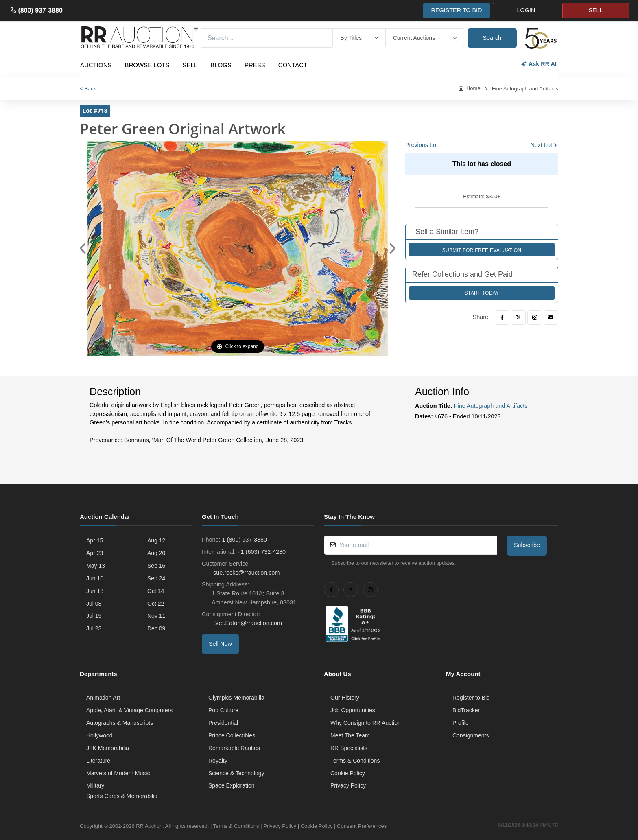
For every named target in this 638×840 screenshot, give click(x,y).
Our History (345, 698)
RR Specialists (349, 748)
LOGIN (526, 10)
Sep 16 (156, 566)
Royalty (218, 761)
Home (473, 88)
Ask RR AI (539, 64)
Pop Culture (223, 710)
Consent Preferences (362, 826)
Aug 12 (156, 540)
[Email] (551, 317)
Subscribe (527, 545)
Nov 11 (156, 616)
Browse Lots (147, 65)
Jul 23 (94, 628)
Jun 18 (95, 591)
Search (492, 38)
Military (95, 785)
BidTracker (466, 710)
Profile (461, 723)
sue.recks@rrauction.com (246, 573)
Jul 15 (94, 616)
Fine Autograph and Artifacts (525, 89)
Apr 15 (95, 540)
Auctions (96, 65)
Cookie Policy (348, 773)
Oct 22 (156, 604)
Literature (98, 761)
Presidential (223, 723)
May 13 (96, 566)
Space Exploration (232, 785)
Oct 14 (156, 591)
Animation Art (103, 698)
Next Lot (541, 145)
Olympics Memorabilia (236, 698)
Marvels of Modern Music (118, 773)
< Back (88, 89)
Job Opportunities (353, 710)
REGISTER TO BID (456, 10)
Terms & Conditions (355, 761)
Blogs (221, 65)
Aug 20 (156, 553)
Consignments (471, 735)
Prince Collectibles (232, 735)
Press (255, 65)
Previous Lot (422, 145)
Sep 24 (156, 578)
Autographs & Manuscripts (120, 723)
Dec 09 (156, 628)
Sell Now (220, 644)
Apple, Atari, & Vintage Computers (129, 710)
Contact (293, 65)
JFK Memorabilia (108, 748)
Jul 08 (94, 604)
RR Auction (149, 826)
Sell (190, 65)
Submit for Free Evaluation (482, 250)
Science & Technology (236, 773)
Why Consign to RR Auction (366, 723)
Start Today (482, 293)
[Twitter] (518, 317)
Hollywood (99, 735)
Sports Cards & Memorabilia (122, 796)
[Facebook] (502, 317)
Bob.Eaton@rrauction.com (247, 623)
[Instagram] (535, 317)
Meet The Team (350, 735)
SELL (595, 10)
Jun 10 (95, 578)
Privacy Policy (348, 785)
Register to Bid (471, 698)
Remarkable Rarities (234, 748)
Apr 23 (95, 553)
